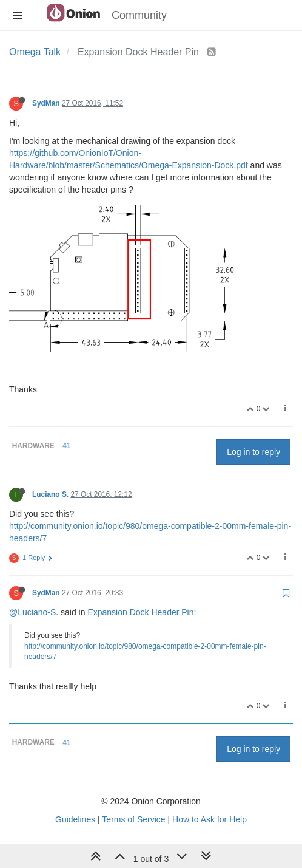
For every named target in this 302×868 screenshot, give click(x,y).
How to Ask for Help (210, 819)
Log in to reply (253, 452)
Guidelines (75, 819)
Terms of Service (133, 819)
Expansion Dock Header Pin (140, 612)
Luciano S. (50, 494)
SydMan (46, 103)
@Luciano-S (32, 612)
